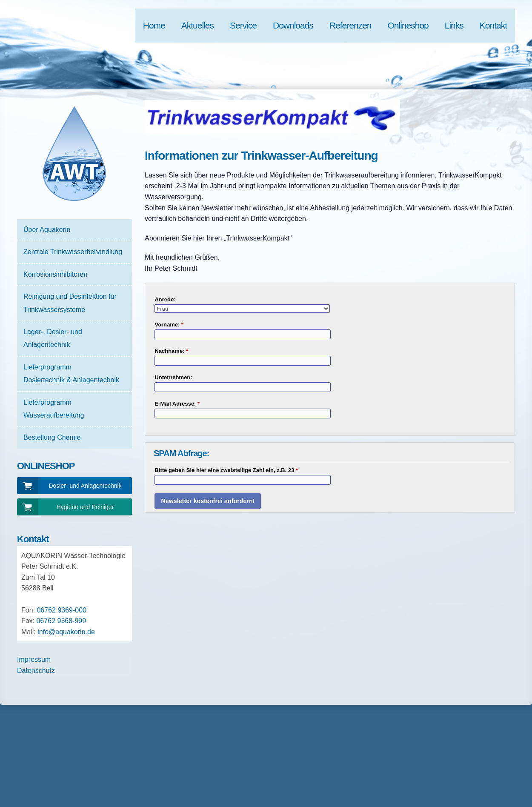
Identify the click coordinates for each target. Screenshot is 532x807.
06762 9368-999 (61, 621)
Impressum (34, 660)
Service (243, 25)
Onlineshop (408, 25)
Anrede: (165, 299)
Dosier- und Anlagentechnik (85, 486)
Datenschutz (36, 671)
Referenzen (350, 25)
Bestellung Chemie (52, 437)
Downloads (293, 25)
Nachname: (171, 351)
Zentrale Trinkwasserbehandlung (73, 252)
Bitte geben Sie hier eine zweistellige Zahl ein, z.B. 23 (226, 470)
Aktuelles (197, 25)
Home (154, 25)
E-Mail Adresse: (177, 404)
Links (454, 25)
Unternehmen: (173, 377)
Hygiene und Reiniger (85, 507)
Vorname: (169, 325)
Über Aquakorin (47, 230)
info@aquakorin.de (66, 632)
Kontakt (493, 25)
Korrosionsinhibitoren (55, 274)
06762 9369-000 (61, 610)
